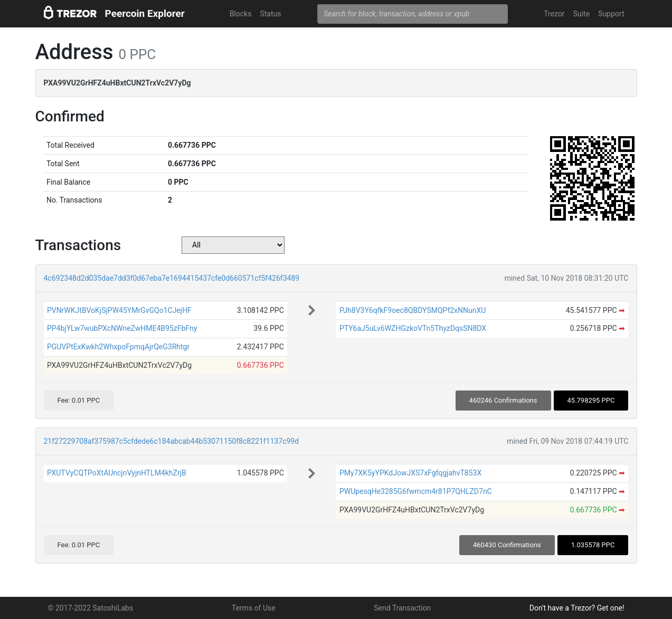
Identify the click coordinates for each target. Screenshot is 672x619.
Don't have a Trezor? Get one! (577, 608)
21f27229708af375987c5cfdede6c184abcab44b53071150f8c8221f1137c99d (172, 441)
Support (611, 14)
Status (270, 14)
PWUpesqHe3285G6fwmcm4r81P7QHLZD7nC (416, 491)
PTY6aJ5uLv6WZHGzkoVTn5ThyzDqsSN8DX (413, 328)
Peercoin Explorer (145, 13)
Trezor (554, 14)
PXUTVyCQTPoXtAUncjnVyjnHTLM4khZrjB (117, 473)
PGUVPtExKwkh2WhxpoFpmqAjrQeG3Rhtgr (118, 347)
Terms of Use (254, 608)
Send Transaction (402, 608)
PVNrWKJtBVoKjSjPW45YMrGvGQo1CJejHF (119, 310)
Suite (581, 14)
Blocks (241, 14)
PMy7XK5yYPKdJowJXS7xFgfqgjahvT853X (410, 473)
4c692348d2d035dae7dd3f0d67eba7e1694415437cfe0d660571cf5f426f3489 (172, 278)
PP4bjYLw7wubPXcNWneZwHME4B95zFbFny (122, 328)
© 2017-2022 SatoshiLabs (91, 608)
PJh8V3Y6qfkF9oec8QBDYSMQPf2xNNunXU (413, 310)
